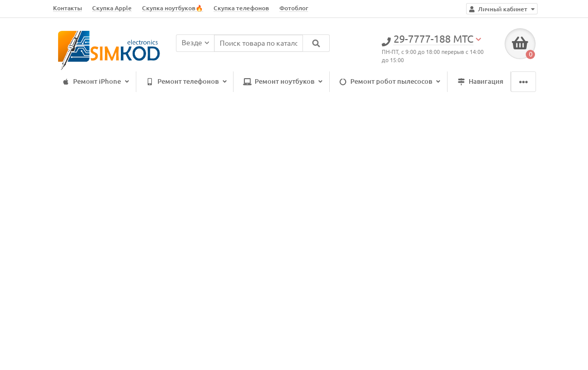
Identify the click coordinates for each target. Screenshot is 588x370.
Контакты (67, 8)
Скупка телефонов (241, 8)
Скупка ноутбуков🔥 (173, 8)
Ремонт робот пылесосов (388, 82)
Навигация (479, 82)
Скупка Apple (112, 8)
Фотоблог (294, 8)
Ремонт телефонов (185, 82)
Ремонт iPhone (94, 82)
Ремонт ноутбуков (281, 82)
